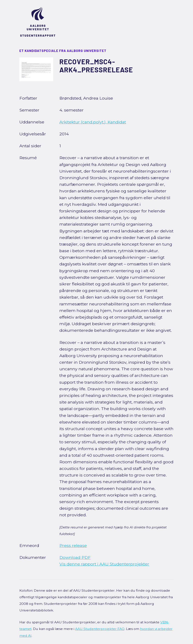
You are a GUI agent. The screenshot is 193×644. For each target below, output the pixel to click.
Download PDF (75, 557)
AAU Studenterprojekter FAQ (100, 629)
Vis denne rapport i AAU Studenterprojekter (104, 564)
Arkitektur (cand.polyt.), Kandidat (93, 122)
